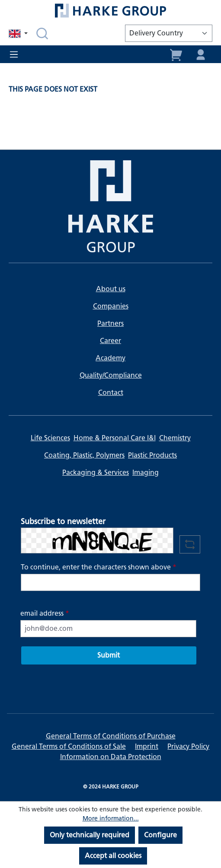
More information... (111, 819)
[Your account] (201, 54)
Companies (111, 306)
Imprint (147, 746)
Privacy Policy (188, 746)
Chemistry (175, 438)
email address (45, 613)
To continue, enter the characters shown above (99, 567)
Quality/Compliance (111, 375)
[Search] (42, 33)
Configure (160, 835)
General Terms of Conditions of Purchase (111, 736)
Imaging (146, 472)
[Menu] (16, 54)
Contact (111, 393)
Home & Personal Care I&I (115, 438)
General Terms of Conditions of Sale (69, 746)
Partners (110, 323)
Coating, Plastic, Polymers (84, 455)
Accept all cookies (113, 856)
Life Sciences (50, 438)
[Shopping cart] (176, 54)
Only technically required (90, 835)
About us (111, 289)
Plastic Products (152, 455)
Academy (110, 358)
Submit (109, 655)
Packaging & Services (96, 472)
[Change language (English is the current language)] (19, 33)
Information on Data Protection (111, 757)
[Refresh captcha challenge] (190, 544)
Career (110, 341)
